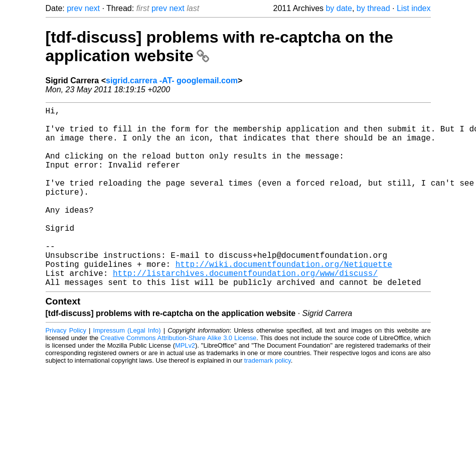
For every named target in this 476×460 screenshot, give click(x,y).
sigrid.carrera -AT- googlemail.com (172, 81)
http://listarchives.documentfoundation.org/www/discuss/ (245, 311)
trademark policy (268, 401)
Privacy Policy (66, 370)
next (92, 8)
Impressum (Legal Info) (127, 370)
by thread (373, 8)
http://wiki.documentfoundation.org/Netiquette (284, 300)
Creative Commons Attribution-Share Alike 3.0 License (178, 378)
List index (414, 8)
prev (74, 8)
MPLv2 (185, 386)
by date (339, 8)
